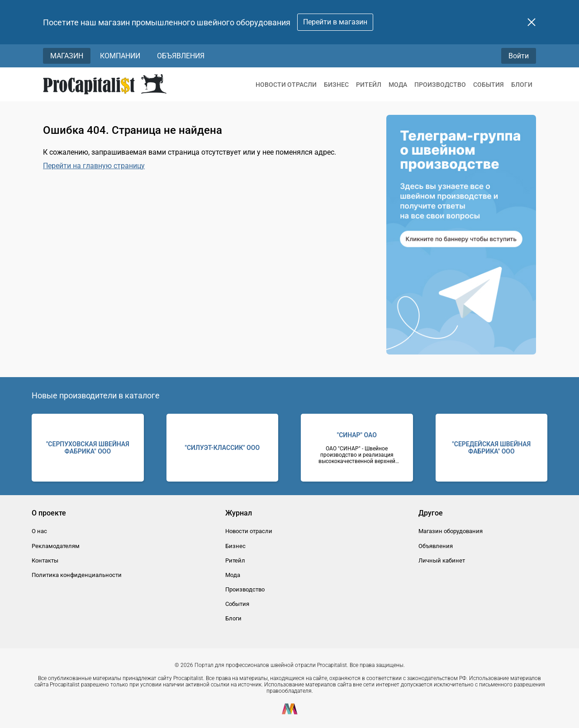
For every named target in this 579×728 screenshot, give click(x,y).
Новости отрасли (286, 85)
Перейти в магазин (335, 22)
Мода (398, 85)
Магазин (67, 56)
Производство (440, 85)
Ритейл (369, 85)
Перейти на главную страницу (94, 166)
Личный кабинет (442, 560)
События (489, 85)
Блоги (522, 85)
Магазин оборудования (451, 531)
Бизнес (336, 85)
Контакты (45, 560)
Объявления (181, 56)
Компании (120, 56)
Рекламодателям (56, 546)
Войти (519, 56)
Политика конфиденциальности (77, 575)
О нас (39, 531)
